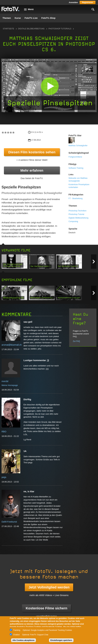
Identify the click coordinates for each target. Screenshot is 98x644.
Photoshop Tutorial (76, 214)
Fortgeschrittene (75, 157)
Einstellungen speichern (61, 640)
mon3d (5, 381)
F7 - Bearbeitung (75, 198)
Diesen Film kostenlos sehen (32, 152)
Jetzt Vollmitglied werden (49, 587)
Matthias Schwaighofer (78, 146)
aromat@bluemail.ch (12, 345)
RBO (4, 432)
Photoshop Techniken (77, 211)
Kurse (18, 18)
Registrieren (88, 2)
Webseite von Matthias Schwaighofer (78, 180)
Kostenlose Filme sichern (47, 608)
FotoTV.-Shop (48, 18)
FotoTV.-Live (31, 18)
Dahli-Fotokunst (9, 522)
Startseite (9, 29)
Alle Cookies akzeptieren (23, 640)
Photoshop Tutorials (60, 29)
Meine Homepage (10, 385)
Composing (73, 221)
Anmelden (73, 2)
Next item (94, 262)
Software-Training (76, 168)
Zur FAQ (76, 341)
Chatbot (16, 635)
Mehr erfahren (32, 170)
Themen (7, 18)
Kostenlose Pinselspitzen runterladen (79, 186)
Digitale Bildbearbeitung (31, 29)
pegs (4, 477)
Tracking (17, 630)
